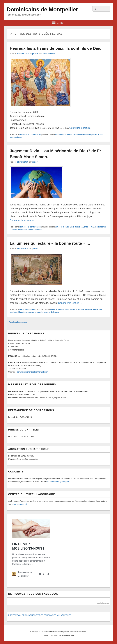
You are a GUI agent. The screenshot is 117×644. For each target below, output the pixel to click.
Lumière (13, 230)
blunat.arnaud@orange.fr (58, 482)
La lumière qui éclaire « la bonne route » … (50, 243)
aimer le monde (62, 227)
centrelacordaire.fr (20, 504)
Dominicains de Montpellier (42, 10)
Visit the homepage (103, 603)
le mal (100, 134)
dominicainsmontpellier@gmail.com (32, 372)
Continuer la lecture (81, 128)
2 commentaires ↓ (49, 54)
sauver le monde (35, 230)
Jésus (77, 227)
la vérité (84, 227)
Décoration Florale (27, 309)
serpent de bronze (51, 312)
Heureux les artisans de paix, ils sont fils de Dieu (56, 48)
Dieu (72, 227)
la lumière (80, 309)
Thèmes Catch (68, 635)
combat (69, 134)
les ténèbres (100, 227)
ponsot (35, 54)
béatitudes (60, 134)
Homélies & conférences (30, 134)
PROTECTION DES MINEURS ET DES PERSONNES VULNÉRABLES (40, 615)
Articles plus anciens (17, 322)
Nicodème (22, 230)
